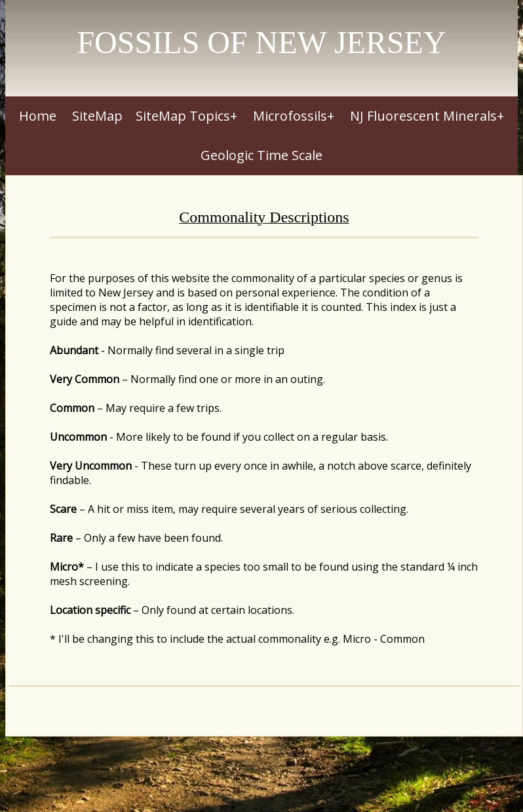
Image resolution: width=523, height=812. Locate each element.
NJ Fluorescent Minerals (423, 116)
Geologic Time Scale (261, 155)
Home (38, 116)
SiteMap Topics (183, 116)
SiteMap (97, 116)
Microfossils (290, 116)
